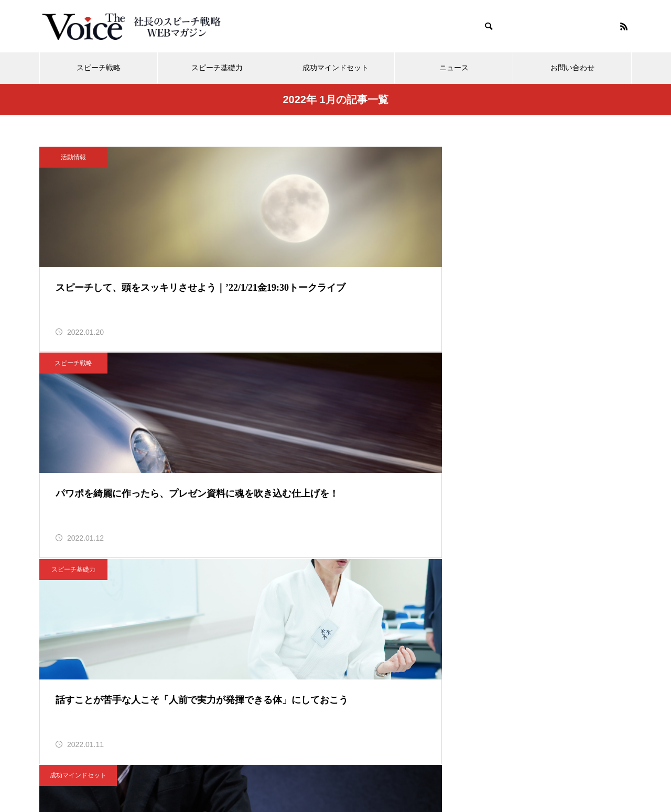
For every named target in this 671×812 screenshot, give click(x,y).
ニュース (454, 68)
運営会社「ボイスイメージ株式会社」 (372, 765)
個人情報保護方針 (484, 765)
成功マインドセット (335, 68)
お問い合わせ (572, 68)
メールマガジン (183, 765)
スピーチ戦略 (99, 68)
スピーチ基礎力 (217, 68)
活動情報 (73, 157)
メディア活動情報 (259, 765)
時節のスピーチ (482, 383)
